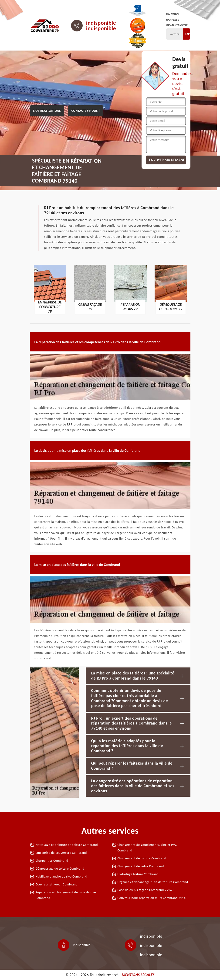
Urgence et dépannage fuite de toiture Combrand (153, 882)
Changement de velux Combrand (141, 866)
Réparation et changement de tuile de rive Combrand (66, 895)
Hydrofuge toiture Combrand (138, 874)
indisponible (101, 23)
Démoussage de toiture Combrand (60, 869)
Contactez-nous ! (85, 111)
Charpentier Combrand (52, 861)
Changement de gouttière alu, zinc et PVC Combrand (147, 848)
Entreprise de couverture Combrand (61, 853)
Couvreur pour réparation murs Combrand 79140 (152, 898)
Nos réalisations (47, 111)
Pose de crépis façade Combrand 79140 (146, 890)
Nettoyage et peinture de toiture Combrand (67, 845)
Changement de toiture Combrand (142, 858)
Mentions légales (138, 975)
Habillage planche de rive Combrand (61, 876)
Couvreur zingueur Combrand (57, 884)
